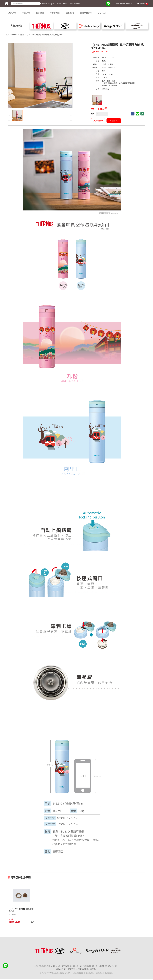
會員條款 (99, 973)
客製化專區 (55, 13)
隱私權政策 (90, 973)
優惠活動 (12, 13)
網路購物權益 (78, 973)
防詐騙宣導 (109, 973)
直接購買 (114, 121)
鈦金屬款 (77, 4)
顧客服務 (70, 13)
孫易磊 (59, 4)
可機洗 (71, 4)
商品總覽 (40, 13)
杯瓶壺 (22, 35)
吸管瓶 (65, 4)
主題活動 (26, 13)
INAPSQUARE (51, 4)
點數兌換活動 (86, 13)
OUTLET (102, 13)
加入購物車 (98, 121)
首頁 (8, 35)
